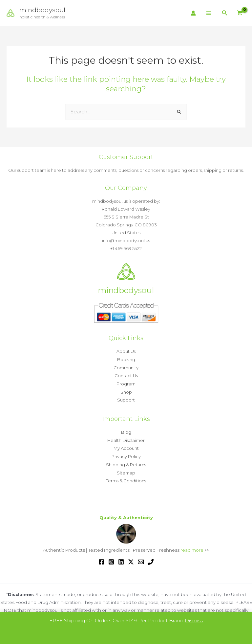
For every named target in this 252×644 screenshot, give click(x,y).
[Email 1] (141, 558)
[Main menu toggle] (209, 13)
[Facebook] (101, 558)
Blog (126, 430)
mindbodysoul (43, 10)
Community (126, 367)
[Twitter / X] (131, 558)
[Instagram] (111, 558)
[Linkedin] (121, 558)
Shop (126, 391)
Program (126, 383)
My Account (126, 446)
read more (192, 547)
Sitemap (126, 470)
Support (126, 399)
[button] (225, 13)
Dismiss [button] (194, 621)
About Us (126, 351)
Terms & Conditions (126, 478)
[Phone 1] (151, 558)
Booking (126, 359)
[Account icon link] (193, 13)
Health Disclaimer (126, 438)
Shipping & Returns (126, 462)
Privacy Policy (126, 454)
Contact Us (126, 375)
